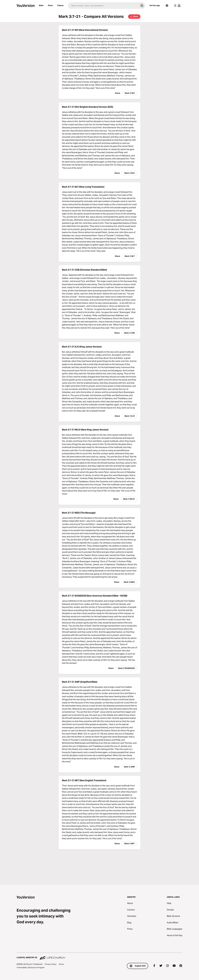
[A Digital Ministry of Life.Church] (99, 956)
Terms (61, 964)
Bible (41, 5)
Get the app (155, 5)
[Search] (103, 6)
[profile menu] (177, 6)
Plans (50, 5)
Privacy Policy (51, 964)
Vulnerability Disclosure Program (31, 967)
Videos (60, 5)
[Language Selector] (167, 6)
